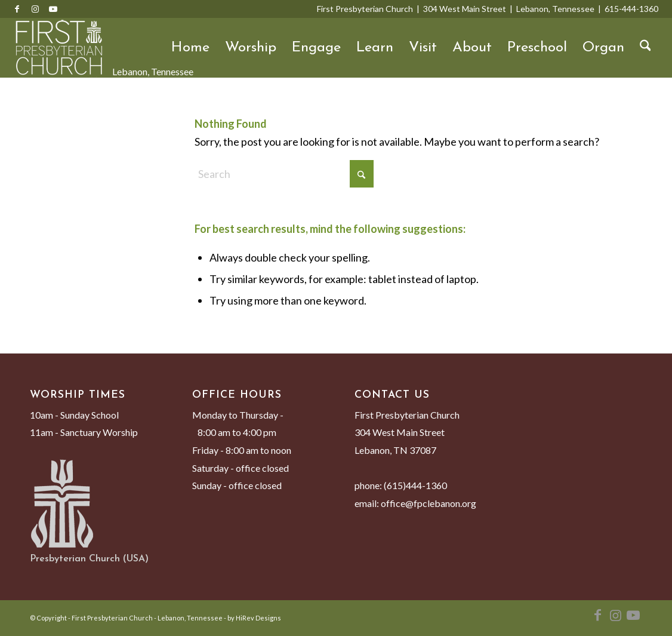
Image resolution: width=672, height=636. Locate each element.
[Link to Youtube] (53, 9)
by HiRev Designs (254, 618)
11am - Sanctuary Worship (84, 432)
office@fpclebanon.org (429, 503)
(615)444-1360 (415, 485)
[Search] (645, 48)
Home (190, 48)
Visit (423, 48)
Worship (251, 48)
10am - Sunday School (74, 415)
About (472, 48)
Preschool (537, 48)
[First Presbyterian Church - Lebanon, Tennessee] (59, 48)
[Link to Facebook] (17, 9)
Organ (603, 48)
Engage (316, 48)
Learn (375, 48)
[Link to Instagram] (35, 9)
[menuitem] (645, 48)
